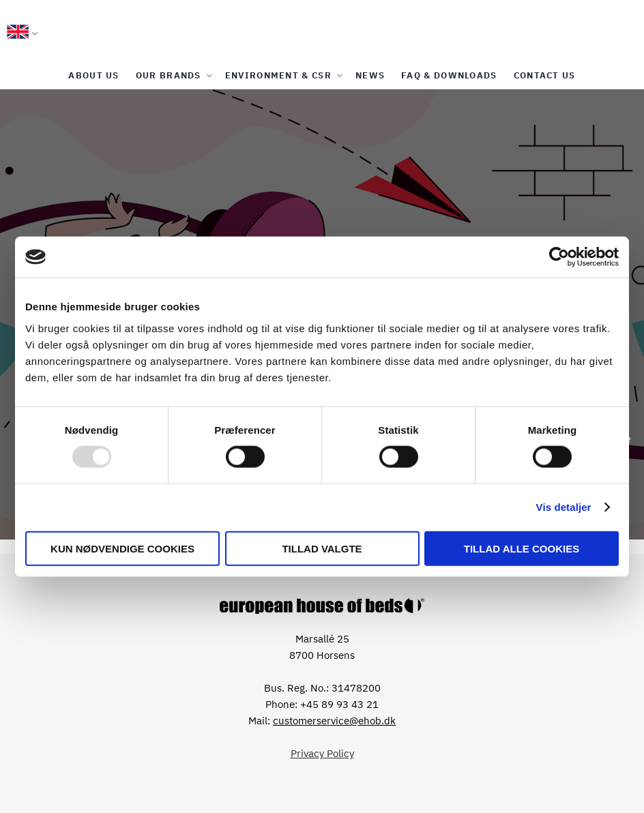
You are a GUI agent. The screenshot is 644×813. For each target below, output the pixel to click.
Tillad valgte (322, 548)
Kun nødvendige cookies (122, 548)
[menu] (322, 75)
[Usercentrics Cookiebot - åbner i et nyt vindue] (559, 257)
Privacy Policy (322, 753)
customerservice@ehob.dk (334, 721)
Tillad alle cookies (522, 548)
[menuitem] (93, 75)
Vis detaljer (564, 507)
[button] (22, 34)
